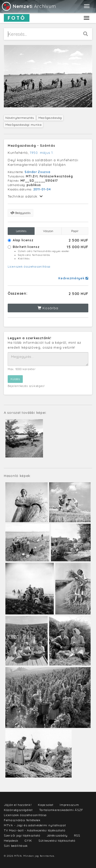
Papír (75, 231)
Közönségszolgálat (18, 810)
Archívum (29, 6)
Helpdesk (11, 841)
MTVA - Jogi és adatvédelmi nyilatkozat (35, 825)
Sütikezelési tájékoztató (57, 841)
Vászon (48, 231)
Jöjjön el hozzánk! (18, 805)
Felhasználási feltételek (22, 820)
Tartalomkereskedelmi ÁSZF (61, 810)
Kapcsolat (46, 805)
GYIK (28, 841)
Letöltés (21, 231)
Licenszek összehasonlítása (29, 266)
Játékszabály (57, 835)
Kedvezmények (73, 278)
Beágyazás (20, 213)
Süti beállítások (16, 846)
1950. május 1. (42, 153)
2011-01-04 (42, 189)
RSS (77, 835)
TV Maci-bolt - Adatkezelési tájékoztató (34, 830)
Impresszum (69, 805)
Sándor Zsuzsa (37, 172)
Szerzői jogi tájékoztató (22, 835)
